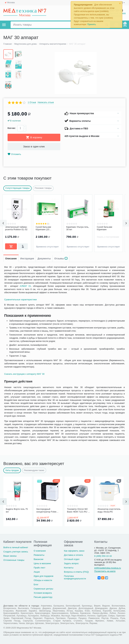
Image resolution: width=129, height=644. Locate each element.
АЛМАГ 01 (25, 286)
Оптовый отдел (72, 559)
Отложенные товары (14, 560)
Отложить (14, 154)
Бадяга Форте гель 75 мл (17, 510)
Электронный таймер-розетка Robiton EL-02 (17, 228)
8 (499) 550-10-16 (103, 556)
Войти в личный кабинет (16, 547)
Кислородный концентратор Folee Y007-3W (46, 510)
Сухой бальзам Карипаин (105, 228)
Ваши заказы (10, 556)
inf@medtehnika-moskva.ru (108, 568)
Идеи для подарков (43, 576)
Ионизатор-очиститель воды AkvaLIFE (109, 510)
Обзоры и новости (43, 580)
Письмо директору (43, 597)
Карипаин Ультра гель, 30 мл (78, 228)
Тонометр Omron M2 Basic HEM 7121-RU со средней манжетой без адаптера (79, 510)
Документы (44, 259)
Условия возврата (43, 593)
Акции (37, 572)
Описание (11, 259)
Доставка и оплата (73, 555)
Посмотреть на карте (105, 571)
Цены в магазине (42, 563)
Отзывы (61, 258)
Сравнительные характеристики (20, 300)
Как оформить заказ (74, 551)
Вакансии (38, 559)
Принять (92, 24)
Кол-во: (12, 128)
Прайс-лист (39, 568)
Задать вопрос (71, 563)
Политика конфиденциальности (75, 577)
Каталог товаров (4, 25)
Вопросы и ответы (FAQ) (76, 572)
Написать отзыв (46, 102)
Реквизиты (39, 555)
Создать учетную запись (16, 552)
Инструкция (27, 259)
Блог (36, 584)
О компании (40, 551)
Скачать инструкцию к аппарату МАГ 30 (24, 374)
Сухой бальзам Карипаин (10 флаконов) (44, 228)
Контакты (69, 568)
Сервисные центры (43, 589)
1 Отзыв (32, 102)
